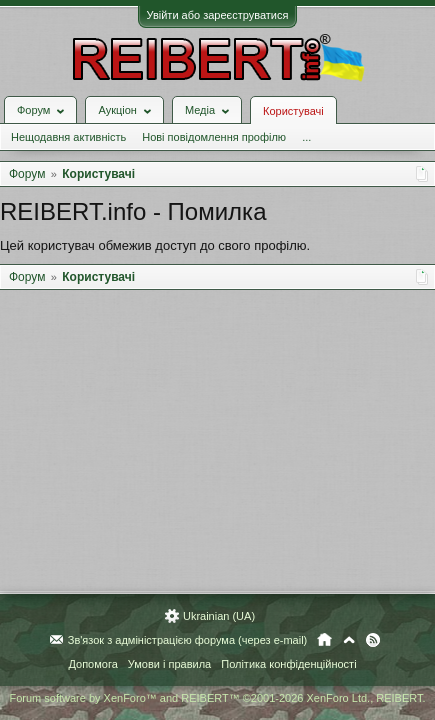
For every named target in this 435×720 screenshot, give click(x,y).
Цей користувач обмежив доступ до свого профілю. (155, 245)
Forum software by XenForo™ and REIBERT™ (217, 698)
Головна (324, 640)
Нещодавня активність (68, 137)
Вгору (349, 640)
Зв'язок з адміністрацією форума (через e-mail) (188, 640)
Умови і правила (169, 664)
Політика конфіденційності (288, 664)
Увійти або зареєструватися (218, 15)
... (306, 137)
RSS (373, 640)
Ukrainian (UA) (219, 616)
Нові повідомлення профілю (214, 137)
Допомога (92, 664)
